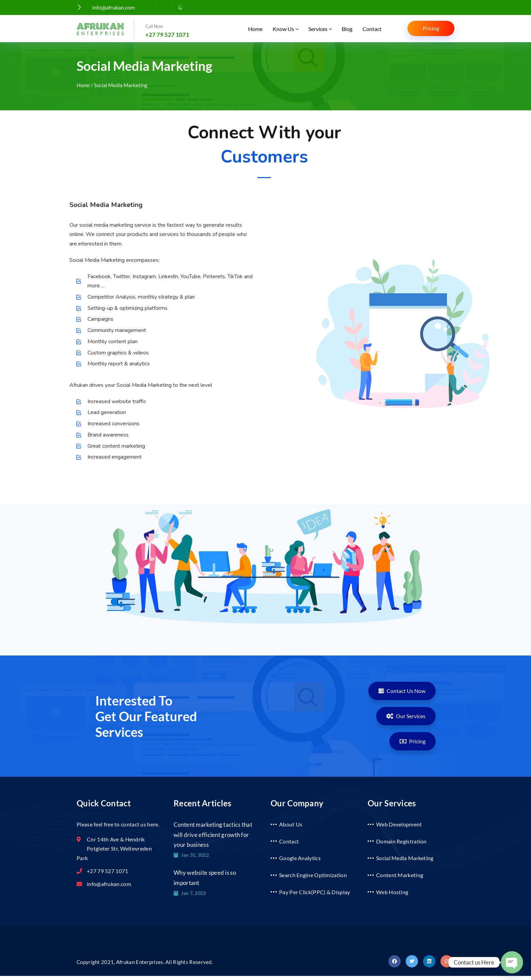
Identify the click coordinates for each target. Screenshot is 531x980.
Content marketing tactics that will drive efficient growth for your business (213, 835)
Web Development (399, 824)
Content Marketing (400, 875)
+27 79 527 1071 (167, 35)
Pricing (431, 28)
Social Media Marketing (405, 858)
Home (255, 29)
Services (320, 29)
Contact (372, 29)
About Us (291, 824)
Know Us (285, 29)
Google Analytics (300, 858)
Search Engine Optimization (313, 875)
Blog (347, 29)
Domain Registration (401, 841)
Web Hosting (392, 892)
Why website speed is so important (205, 878)
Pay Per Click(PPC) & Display (315, 892)
